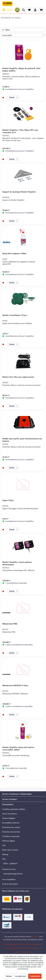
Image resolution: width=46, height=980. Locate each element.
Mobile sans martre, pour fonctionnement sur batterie (22, 440)
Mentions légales (9, 841)
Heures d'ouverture (10, 814)
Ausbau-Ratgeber (9, 818)
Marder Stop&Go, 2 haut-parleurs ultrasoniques (17, 563)
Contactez (17, 952)
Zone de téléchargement (12, 944)
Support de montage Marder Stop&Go (19, 192)
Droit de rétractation (10, 884)
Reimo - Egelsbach (10, 863)
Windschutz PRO (10, 624)
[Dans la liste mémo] (3, 97)
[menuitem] (7, 10)
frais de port (35, 937)
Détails (13, 97)
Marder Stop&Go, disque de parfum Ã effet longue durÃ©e (21, 69)
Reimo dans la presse (10, 850)
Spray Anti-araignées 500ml (14, 253)
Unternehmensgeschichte (13, 874)
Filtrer (6, 30)
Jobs (4, 845)
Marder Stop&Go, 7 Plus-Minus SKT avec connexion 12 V (20, 131)
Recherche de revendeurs (32, 944)
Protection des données (11, 832)
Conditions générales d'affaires (14, 809)
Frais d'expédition (9, 879)
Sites (4, 859)
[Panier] (41, 10)
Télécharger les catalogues (30, 948)
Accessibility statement (11, 823)
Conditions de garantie (11, 836)
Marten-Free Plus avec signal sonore (18, 377)
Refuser (9, 976)
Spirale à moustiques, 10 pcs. (15, 315)
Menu (7, 9)
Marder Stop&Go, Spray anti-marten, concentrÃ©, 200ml (18, 748)
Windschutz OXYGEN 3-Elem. (15, 685)
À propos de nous (9, 869)
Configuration (35, 976)
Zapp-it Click (8, 500)
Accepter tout (20, 976)
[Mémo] (29, 10)
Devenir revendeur (12, 948)
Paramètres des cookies (11, 827)
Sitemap (5, 854)
